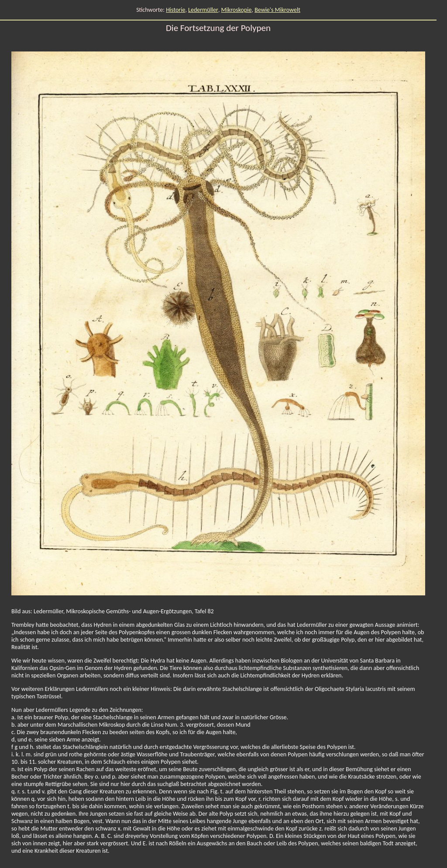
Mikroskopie (237, 10)
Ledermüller (203, 10)
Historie (175, 10)
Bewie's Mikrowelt (277, 10)
